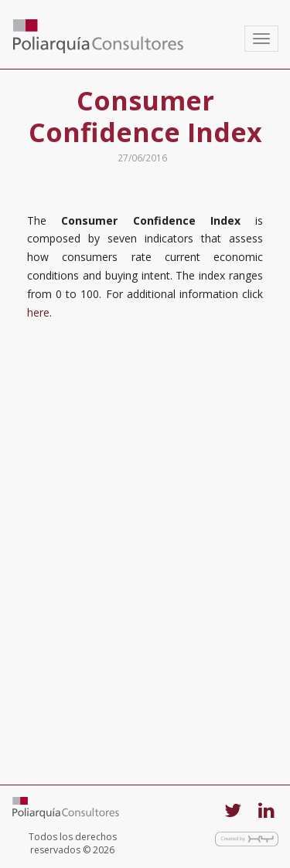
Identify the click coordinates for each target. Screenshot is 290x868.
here (38, 312)
